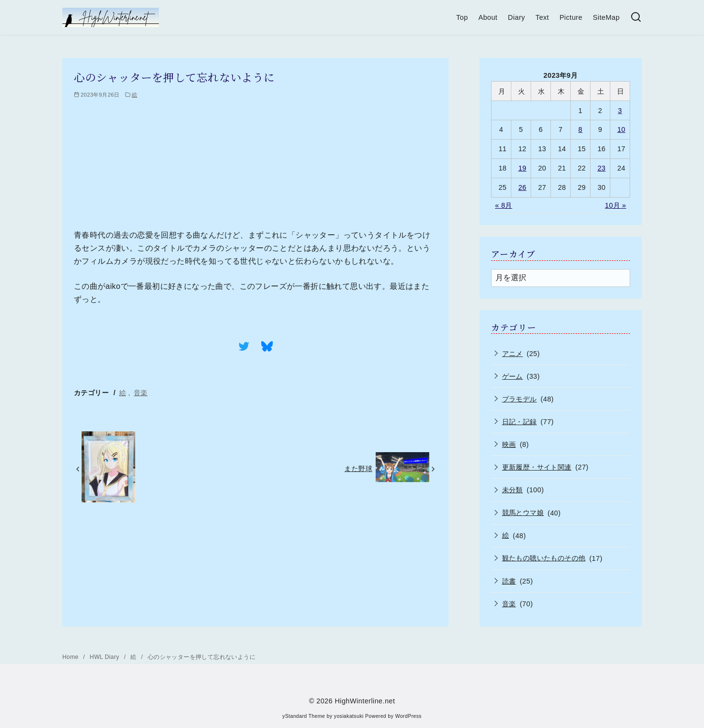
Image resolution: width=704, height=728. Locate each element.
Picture (571, 17)
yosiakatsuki (349, 716)
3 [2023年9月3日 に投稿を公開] (620, 111)
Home (71, 657)
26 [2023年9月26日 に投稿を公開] (522, 187)
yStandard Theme (304, 716)
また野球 (358, 469)
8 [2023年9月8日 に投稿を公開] (580, 129)
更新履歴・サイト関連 (537, 467)
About (488, 17)
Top (462, 17)
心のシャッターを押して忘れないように (202, 657)
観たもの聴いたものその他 (544, 558)
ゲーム (513, 376)
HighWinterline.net (365, 701)
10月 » (616, 205)
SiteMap (606, 17)
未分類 (513, 490)
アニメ (513, 354)
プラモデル (520, 399)
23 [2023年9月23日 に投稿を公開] (601, 168)
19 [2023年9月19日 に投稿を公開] (522, 168)
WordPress (408, 716)
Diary (517, 17)
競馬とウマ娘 (523, 513)
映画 (509, 444)
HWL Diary (106, 657)
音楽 (141, 393)
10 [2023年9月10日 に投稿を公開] (621, 129)
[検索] (636, 18)
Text (542, 17)
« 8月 (504, 205)
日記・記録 (520, 422)
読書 (509, 581)
